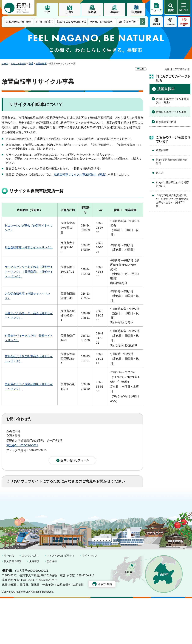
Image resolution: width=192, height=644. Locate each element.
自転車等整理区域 (166, 122)
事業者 (114, 12)
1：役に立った (20, 499)
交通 (31, 64)
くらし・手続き (18, 64)
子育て (70, 12)
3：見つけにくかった (82, 513)
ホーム (5, 64)
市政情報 (136, 12)
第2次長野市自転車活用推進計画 (172, 161)
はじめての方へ (30, 602)
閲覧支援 (156, 24)
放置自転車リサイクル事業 (171, 112)
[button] (171, 7)
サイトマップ (90, 602)
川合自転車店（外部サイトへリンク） (29, 247)
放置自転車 (41, 64)
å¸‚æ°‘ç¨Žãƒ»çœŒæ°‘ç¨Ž (71, 22)
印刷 (142, 69)
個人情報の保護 (13, 608)
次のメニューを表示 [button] (143, 22)
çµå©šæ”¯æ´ (129, 22)
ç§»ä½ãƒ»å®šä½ (102, 22)
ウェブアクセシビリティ (61, 602)
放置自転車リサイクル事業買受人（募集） (81, 174)
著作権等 (52, 608)
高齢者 (92, 12)
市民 (47, 12)
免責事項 (34, 608)
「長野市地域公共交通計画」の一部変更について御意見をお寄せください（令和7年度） (172, 201)
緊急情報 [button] (184, 24)
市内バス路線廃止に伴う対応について (172, 184)
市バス (160, 173)
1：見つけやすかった (25, 513)
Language (170, 24)
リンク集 (9, 602)
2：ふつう (45, 499)
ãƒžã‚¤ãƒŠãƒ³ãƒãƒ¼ (19, 22)
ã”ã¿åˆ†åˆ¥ (44, 22)
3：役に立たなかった (73, 499)
